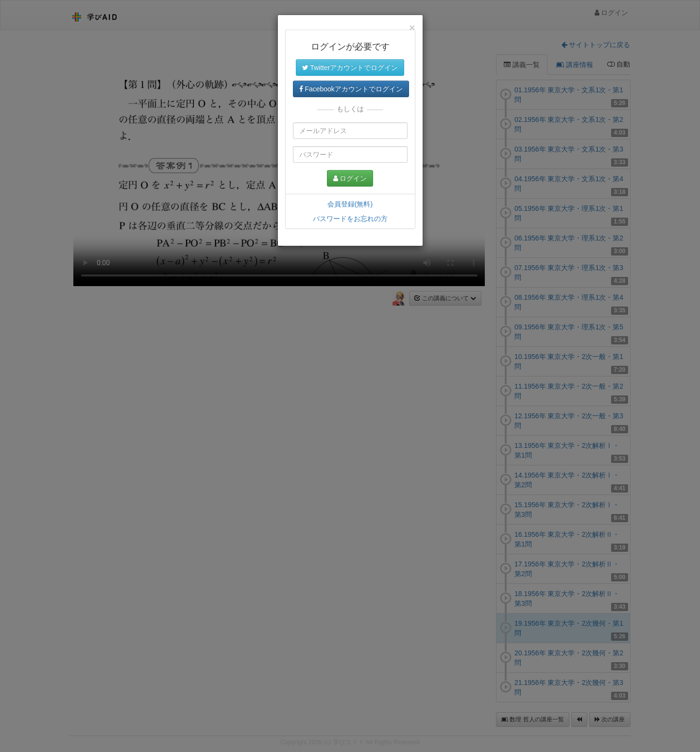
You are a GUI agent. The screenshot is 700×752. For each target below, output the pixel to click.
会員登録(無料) (350, 204)
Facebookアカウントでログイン (351, 89)
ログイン (350, 178)
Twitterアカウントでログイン (350, 68)
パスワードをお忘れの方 (350, 219)
